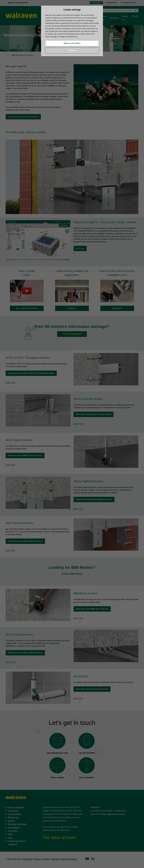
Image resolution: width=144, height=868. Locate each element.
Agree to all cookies (72, 43)
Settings (72, 50)
